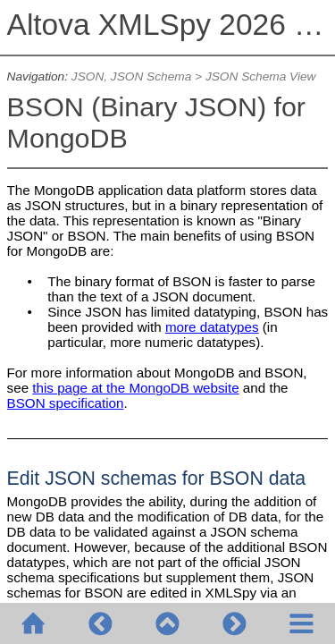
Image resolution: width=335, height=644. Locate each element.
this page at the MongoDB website (135, 388)
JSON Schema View (261, 76)
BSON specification (66, 403)
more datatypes (212, 327)
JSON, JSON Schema (131, 76)
